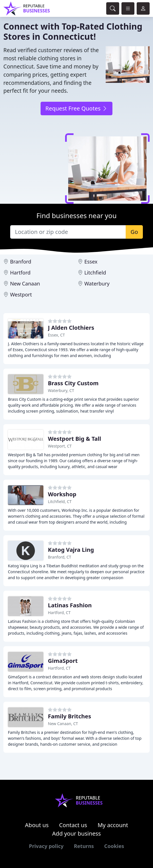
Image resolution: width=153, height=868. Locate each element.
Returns (84, 846)
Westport (21, 294)
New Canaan (25, 284)
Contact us (73, 825)
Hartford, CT (59, 613)
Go (134, 232)
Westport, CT (60, 446)
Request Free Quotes (76, 108)
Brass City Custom (73, 383)
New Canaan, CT (63, 724)
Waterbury (97, 284)
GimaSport (63, 661)
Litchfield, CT (60, 501)
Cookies (114, 846)
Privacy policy (46, 846)
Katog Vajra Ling (71, 550)
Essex (91, 262)
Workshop (62, 494)
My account (113, 825)
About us (37, 825)
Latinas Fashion (70, 605)
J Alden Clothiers (71, 328)
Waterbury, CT (61, 390)
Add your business (76, 833)
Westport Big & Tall (75, 439)
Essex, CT (56, 335)
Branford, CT (60, 557)
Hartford (20, 273)
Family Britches (69, 716)
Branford (21, 262)
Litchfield (95, 273)
